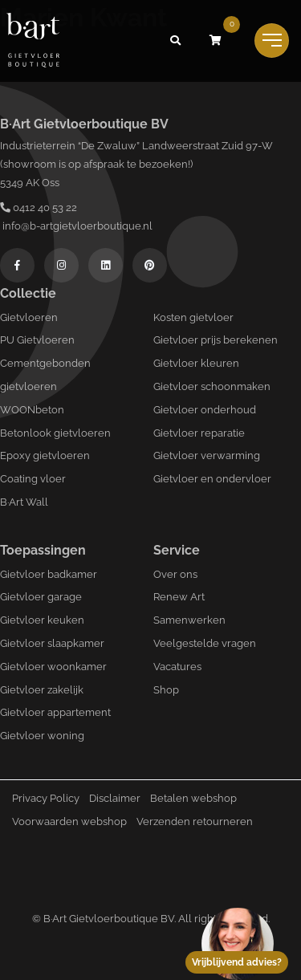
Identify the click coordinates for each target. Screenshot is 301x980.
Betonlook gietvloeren (55, 433)
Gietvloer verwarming (207, 455)
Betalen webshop (193, 798)
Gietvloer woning (42, 736)
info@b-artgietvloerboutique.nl (76, 226)
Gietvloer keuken (42, 620)
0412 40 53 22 (39, 207)
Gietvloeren (29, 317)
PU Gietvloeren (37, 340)
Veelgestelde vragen (205, 643)
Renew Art (179, 597)
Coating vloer (33, 479)
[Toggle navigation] (272, 41)
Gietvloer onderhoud (205, 410)
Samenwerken (189, 620)
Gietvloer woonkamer (53, 667)
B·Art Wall (24, 502)
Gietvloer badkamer (49, 574)
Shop (166, 690)
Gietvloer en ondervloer (212, 479)
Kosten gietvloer (193, 317)
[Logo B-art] (33, 41)
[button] (175, 41)
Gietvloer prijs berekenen (216, 340)
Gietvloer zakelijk (42, 690)
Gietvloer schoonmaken (212, 386)
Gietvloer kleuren (196, 363)
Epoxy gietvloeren (45, 455)
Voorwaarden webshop (69, 821)
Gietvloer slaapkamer (52, 643)
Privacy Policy (46, 798)
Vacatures (177, 667)
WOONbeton (32, 410)
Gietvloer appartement (55, 712)
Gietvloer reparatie (199, 433)
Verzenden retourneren (195, 821)
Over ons (175, 574)
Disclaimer (115, 798)
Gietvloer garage (41, 597)
